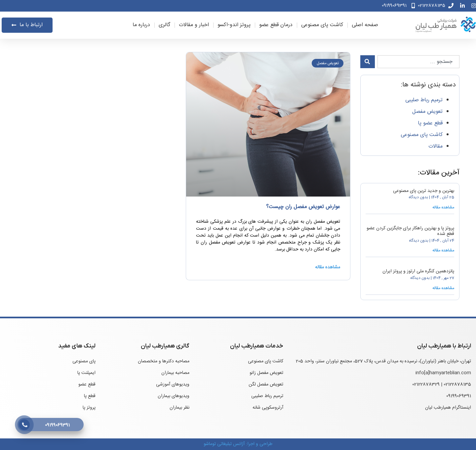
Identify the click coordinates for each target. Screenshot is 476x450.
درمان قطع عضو (276, 25)
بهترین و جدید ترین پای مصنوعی (424, 191)
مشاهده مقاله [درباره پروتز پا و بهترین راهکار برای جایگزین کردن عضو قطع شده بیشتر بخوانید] (443, 250)
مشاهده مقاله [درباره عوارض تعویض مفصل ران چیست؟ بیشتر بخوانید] (328, 267)
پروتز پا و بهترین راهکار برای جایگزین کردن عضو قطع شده (410, 231)
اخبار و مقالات (194, 25)
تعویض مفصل (427, 112)
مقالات (436, 146)
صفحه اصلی (365, 25)
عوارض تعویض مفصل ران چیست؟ (303, 207)
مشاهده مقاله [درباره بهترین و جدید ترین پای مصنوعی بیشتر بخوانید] (443, 207)
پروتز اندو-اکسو (234, 25)
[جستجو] (368, 62)
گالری (164, 25)
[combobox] (418, 62)
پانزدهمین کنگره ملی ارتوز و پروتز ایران (418, 271)
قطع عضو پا (430, 123)
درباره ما (141, 25)
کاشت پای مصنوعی (322, 25)
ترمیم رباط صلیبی (424, 100)
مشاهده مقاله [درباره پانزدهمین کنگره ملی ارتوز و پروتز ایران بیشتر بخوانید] (443, 288)
